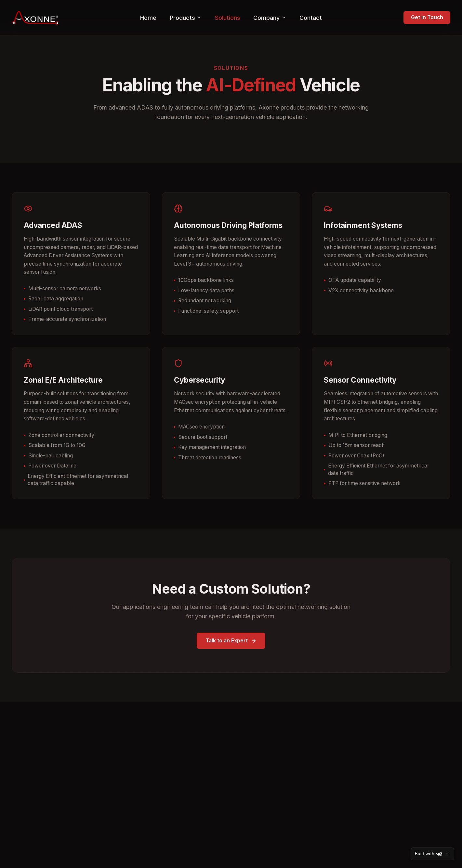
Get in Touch (427, 17)
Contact (311, 18)
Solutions (228, 18)
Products (186, 18)
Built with (429, 854)
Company (270, 18)
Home (148, 18)
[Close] (447, 854)
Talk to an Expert (231, 641)
